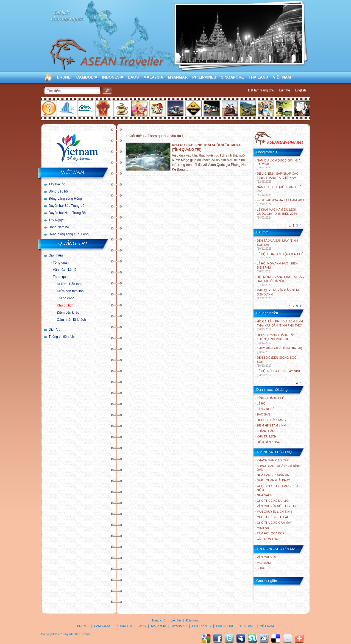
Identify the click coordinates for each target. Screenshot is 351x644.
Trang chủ (158, 620)
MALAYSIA (153, 77)
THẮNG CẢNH (267, 431)
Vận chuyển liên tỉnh (274, 512)
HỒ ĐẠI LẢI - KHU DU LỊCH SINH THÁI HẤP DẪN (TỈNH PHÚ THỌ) (280, 325)
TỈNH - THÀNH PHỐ (271, 398)
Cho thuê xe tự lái (272, 517)
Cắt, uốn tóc (268, 539)
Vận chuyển (266, 557)
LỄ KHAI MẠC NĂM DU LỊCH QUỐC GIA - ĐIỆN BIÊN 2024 (277, 214)
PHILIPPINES (204, 77)
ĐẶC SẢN (263, 414)
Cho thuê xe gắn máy (274, 523)
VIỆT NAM (282, 77)
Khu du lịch (65, 305)
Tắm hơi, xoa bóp (271, 533)
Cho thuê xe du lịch (274, 501)
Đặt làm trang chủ (261, 90)
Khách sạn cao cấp (273, 460)
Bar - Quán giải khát (273, 480)
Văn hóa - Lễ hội (65, 270)
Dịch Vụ (55, 330)
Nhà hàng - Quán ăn (273, 475)
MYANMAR (178, 77)
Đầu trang (193, 620)
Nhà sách (265, 495)
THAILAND (258, 77)
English (301, 90)
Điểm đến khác (68, 313)
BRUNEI (64, 77)
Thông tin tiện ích (61, 337)
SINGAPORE (232, 77)
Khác (261, 568)
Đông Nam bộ (59, 227)
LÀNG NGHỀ (265, 409)
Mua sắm (264, 563)
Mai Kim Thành (80, 634)
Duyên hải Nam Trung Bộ (67, 213)
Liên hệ (285, 90)
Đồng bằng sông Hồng (65, 199)
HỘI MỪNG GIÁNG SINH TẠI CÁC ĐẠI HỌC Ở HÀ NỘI (280, 281)
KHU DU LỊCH (267, 436)
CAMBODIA (87, 77)
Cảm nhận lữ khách (71, 320)
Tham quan (61, 277)
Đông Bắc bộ (58, 191)
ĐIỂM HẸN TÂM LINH (271, 425)
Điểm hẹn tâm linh (70, 291)
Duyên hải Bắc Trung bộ (66, 206)
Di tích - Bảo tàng (70, 284)
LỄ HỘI (262, 403)
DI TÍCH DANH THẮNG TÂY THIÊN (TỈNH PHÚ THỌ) (276, 339)
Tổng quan (61, 263)
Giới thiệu (56, 255)
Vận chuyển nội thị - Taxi (277, 506)
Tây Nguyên (58, 220)
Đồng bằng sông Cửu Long (69, 234)
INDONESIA (113, 77)
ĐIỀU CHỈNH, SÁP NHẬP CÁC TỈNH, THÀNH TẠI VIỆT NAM (278, 178)
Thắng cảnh (66, 298)
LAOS (133, 77)
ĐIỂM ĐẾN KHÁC (268, 442)
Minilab (263, 528)
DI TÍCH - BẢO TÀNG (271, 420)
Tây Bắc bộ (57, 184)
